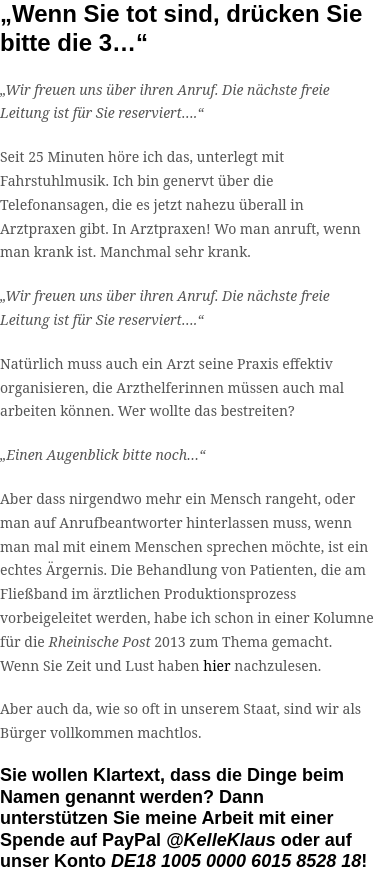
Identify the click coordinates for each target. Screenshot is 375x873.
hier (216, 665)
